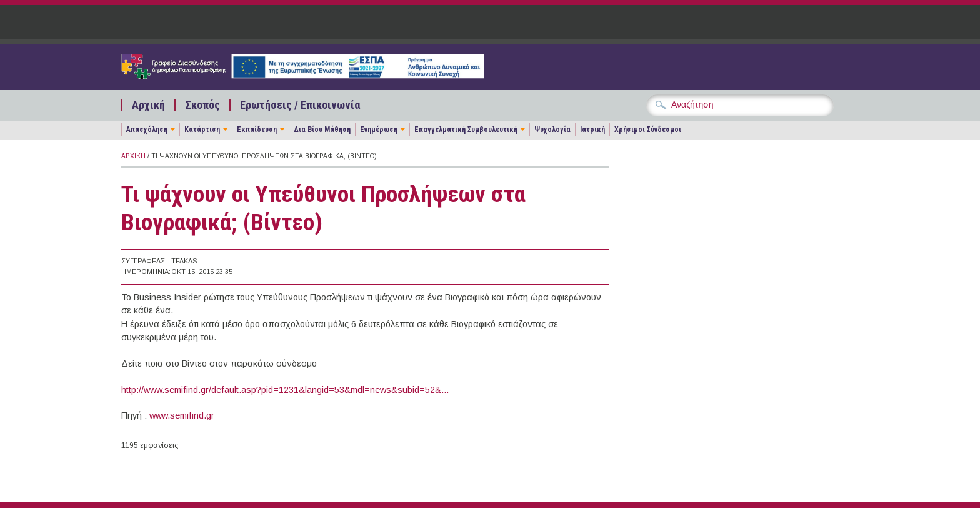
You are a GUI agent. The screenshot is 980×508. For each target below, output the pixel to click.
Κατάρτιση (202, 130)
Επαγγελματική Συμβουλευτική (466, 130)
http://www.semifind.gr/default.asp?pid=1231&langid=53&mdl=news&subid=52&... (285, 390)
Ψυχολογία (552, 130)
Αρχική (148, 105)
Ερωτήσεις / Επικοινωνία (300, 105)
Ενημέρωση (379, 130)
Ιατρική (592, 130)
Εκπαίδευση (257, 130)
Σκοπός (202, 105)
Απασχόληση (147, 130)
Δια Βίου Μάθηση (322, 130)
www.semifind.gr (182, 415)
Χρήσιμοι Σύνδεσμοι (648, 130)
